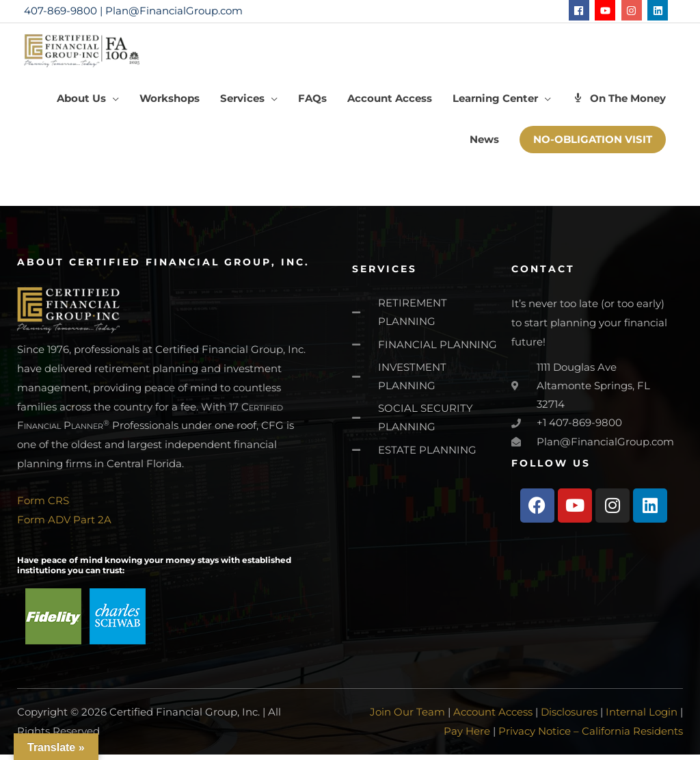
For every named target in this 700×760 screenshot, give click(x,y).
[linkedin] (659, 10)
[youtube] (607, 10)
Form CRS (43, 507)
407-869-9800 (60, 11)
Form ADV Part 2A (64, 526)
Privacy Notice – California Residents (591, 736)
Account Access (493, 718)
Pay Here (467, 736)
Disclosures (569, 718)
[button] (88, 105)
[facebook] (581, 10)
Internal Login (642, 718)
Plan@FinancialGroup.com (174, 11)
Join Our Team (407, 718)
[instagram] (633, 10)
